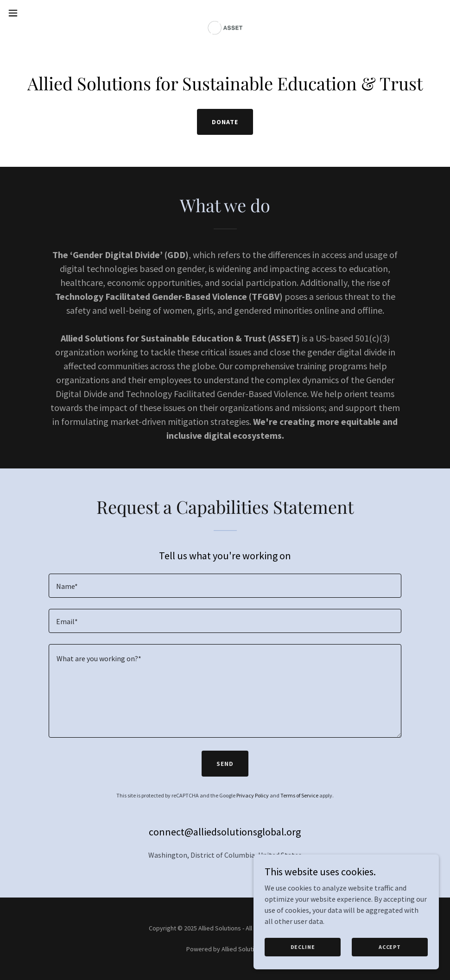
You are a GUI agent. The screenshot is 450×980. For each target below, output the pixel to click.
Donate (225, 122)
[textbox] (225, 586)
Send (225, 764)
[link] (225, 13)
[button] (37, 13)
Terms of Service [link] (299, 795)
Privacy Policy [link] (253, 795)
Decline (303, 947)
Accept (390, 947)
